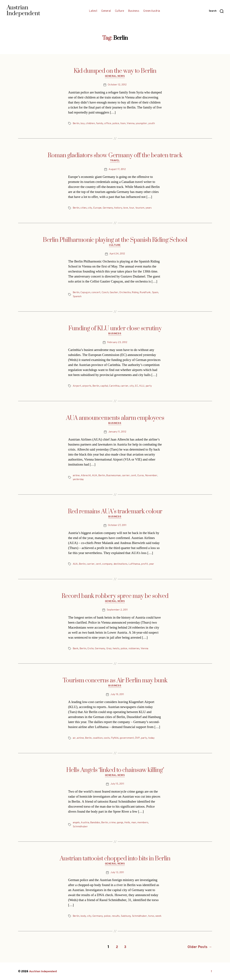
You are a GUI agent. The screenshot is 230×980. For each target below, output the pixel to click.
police (116, 123)
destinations (120, 564)
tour (131, 208)
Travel (115, 161)
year (152, 564)
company (107, 564)
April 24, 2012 (117, 254)
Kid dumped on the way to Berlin (115, 71)
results (116, 916)
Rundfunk (146, 293)
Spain (155, 293)
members (143, 823)
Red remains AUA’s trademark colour (115, 511)
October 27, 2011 (117, 525)
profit (144, 564)
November (151, 476)
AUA (94, 476)
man (134, 823)
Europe (97, 208)
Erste (91, 648)
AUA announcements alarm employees (115, 418)
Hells (127, 823)
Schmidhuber (80, 826)
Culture (120, 11)
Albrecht (86, 476)
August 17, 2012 (117, 169)
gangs (120, 823)
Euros (141, 476)
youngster (142, 123)
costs (107, 738)
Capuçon (86, 293)
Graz (109, 648)
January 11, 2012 (117, 432)
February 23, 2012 (117, 342)
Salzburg (126, 916)
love (125, 208)
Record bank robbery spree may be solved (115, 596)
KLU (142, 386)
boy (83, 123)
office (108, 123)
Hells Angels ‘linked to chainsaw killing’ (115, 770)
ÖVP (138, 738)
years (148, 208)
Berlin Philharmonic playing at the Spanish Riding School (115, 240)
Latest (93, 11)
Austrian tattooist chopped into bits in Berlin (115, 858)
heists (116, 648)
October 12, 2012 (117, 85)
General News (115, 77)
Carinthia (115, 386)
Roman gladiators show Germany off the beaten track (115, 155)
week (158, 916)
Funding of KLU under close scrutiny (115, 328)
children (90, 123)
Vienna (131, 123)
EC (137, 386)
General (106, 11)
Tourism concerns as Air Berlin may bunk (115, 680)
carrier (125, 386)
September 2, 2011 (117, 610)
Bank (76, 648)
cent (134, 476)
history (118, 208)
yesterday (78, 479)
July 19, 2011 (117, 694)
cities (84, 208)
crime (113, 823)
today (152, 738)
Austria (85, 823)
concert (96, 293)
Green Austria (152, 11)
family (100, 123)
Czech (105, 293)
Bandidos (95, 823)
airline (76, 476)
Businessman (114, 476)
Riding (135, 293)
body (83, 916)
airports (87, 386)
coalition (98, 738)
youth (152, 123)
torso (151, 916)
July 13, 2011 (117, 872)
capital (104, 386)
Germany (108, 208)
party (149, 386)
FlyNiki (115, 738)
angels (76, 823)
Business (134, 11)
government (127, 738)
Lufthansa (134, 564)
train (123, 123)
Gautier (114, 293)
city (90, 208)
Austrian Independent (43, 971)
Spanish (77, 297)
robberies (134, 648)
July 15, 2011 (117, 784)
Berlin (76, 123)
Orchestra (125, 293)
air (74, 738)
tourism (140, 208)
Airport (77, 386)
